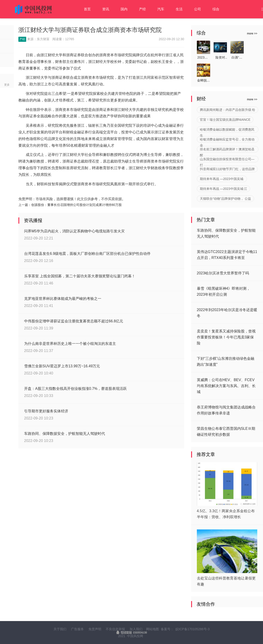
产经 (142, 9)
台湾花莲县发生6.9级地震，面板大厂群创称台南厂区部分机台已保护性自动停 (87, 254)
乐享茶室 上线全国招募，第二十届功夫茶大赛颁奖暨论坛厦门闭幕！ (80, 276)
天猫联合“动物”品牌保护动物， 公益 (225, 199)
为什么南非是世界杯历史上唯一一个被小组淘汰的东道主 (70, 344)
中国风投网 (135, 636)
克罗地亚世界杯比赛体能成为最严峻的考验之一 (63, 299)
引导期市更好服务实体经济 (46, 411)
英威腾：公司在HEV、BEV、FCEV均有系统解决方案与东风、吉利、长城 (226, 386)
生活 (179, 9)
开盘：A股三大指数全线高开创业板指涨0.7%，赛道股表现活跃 (75, 389)
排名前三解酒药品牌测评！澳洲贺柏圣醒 (227, 150)
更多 (7, 85)
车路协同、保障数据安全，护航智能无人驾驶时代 (65, 434)
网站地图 (153, 629)
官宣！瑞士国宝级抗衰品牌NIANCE (225, 120)
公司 (198, 9)
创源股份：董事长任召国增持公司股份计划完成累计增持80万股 (76, 205)
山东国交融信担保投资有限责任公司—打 (227, 160)
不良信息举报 (115, 629)
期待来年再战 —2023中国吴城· (222, 179)
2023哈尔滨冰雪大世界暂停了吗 (223, 273)
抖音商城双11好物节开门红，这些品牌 (227, 169)
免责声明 (95, 629)
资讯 (106, 9)
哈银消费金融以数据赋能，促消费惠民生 (227, 130)
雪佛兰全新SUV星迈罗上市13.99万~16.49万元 (62, 366)
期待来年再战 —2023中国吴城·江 (224, 189)
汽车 (161, 9)
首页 (87, 9)
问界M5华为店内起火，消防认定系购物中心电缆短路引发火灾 (74, 231)
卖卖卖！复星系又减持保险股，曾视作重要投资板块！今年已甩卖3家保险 (226, 337)
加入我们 (136, 629)
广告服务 (77, 629)
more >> (252, 34)
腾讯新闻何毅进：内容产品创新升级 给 (228, 110)
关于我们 (60, 629)
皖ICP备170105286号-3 (192, 629)
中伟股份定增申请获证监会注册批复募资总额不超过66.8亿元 (74, 321)
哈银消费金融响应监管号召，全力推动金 (227, 140)
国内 (124, 9)
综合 (216, 9)
